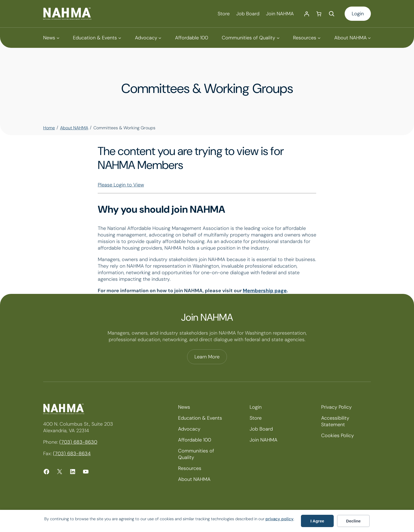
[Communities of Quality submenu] (251, 38)
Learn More (207, 357)
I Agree (317, 521)
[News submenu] (51, 38)
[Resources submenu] (307, 38)
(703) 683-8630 (78, 442)
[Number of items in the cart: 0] (319, 14)
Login (358, 14)
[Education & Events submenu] (97, 38)
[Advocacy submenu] (148, 38)
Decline (353, 521)
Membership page (265, 291)
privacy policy (280, 519)
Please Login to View (121, 185)
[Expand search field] (332, 14)
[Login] (307, 14)
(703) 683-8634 (72, 454)
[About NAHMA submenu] (353, 38)
